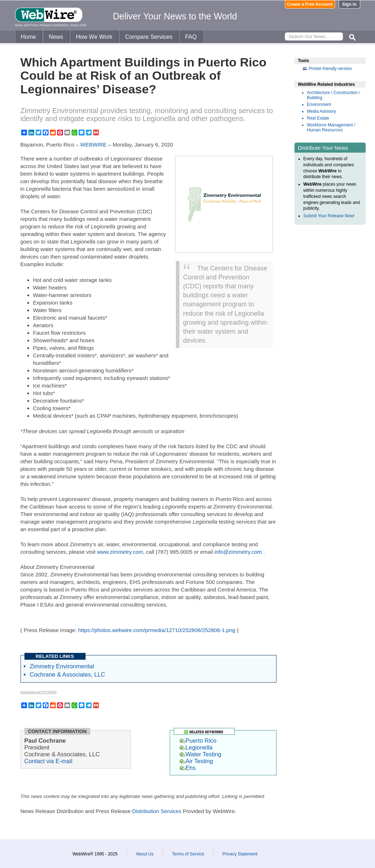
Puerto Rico (198, 741)
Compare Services (149, 37)
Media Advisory (322, 111)
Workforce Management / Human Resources (331, 127)
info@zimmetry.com (238, 552)
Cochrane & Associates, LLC (68, 674)
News (56, 37)
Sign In (349, 4)
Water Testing (201, 754)
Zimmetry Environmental (62, 666)
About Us (145, 854)
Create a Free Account (310, 4)
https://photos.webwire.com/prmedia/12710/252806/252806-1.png (157, 630)
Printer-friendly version (330, 69)
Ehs (188, 768)
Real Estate (318, 118)
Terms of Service (188, 854)
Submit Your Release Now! (329, 216)
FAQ (191, 37)
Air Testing (196, 761)
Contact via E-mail (49, 761)
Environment (319, 105)
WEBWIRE (93, 145)
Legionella (196, 747)
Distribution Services (157, 811)
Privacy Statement (240, 854)
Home (29, 37)
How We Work (94, 37)
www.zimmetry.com (120, 552)
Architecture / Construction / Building (334, 95)
